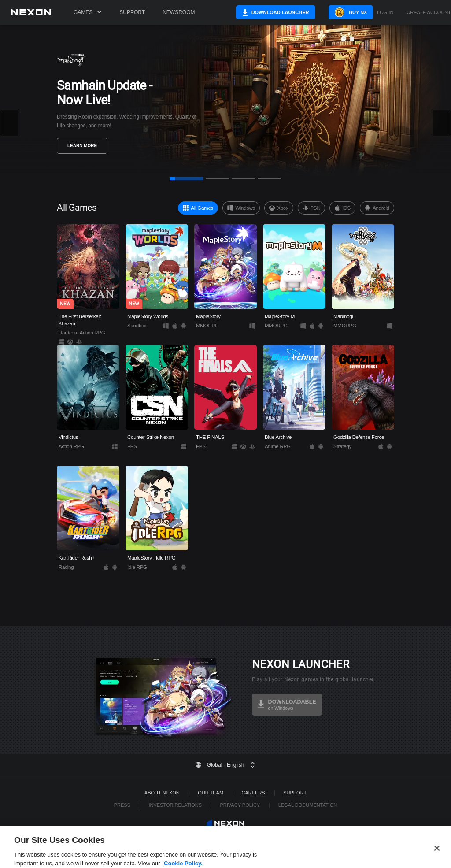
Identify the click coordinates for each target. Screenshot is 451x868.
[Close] (437, 855)
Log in (385, 13)
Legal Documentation (308, 805)
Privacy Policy (240, 805)
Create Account (429, 13)
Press (122, 805)
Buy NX (349, 12)
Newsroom (179, 12)
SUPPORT (295, 793)
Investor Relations (175, 805)
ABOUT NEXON (162, 793)
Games (88, 12)
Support (132, 12)
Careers (253, 793)
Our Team (211, 793)
